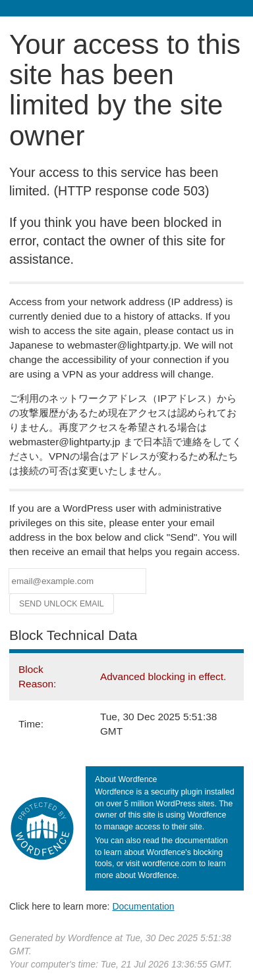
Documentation (143, 906)
